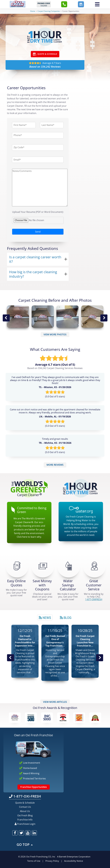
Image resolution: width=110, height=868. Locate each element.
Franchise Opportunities (34, 787)
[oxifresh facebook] (15, 833)
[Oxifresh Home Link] (17, 4)
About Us (25, 811)
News (45, 618)
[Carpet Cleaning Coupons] (43, 566)
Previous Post (10, 658)
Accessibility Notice (74, 861)
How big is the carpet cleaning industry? (33, 274)
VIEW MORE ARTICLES (55, 702)
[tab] (45, 617)
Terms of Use (34, 861)
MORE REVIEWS (55, 465)
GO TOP (25, 844)
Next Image (104, 318)
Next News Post (100, 658)
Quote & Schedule (25, 803)
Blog (66, 618)
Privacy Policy (52, 861)
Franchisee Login (25, 824)
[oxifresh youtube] (28, 833)
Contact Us (25, 807)
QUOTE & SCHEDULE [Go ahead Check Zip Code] (45, 54)
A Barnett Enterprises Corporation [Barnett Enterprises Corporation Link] (74, 857)
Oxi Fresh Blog (25, 815)
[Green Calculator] (69, 566)
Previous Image (6, 318)
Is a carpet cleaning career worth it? (35, 259)
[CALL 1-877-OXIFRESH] (94, 566)
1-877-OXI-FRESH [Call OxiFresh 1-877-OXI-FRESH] (25, 796)
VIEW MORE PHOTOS (55, 334)
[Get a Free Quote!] (17, 566)
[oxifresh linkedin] (34, 833)
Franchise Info (25, 820)
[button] (64, 4)
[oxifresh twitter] (21, 833)
